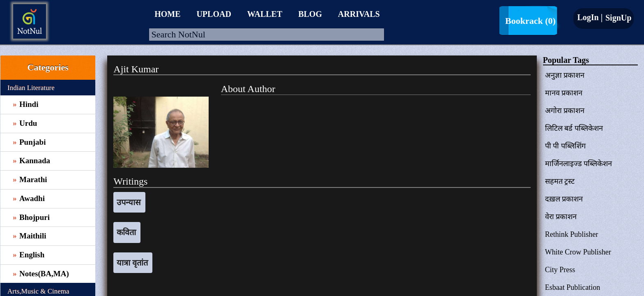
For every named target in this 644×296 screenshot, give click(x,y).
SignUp (617, 18)
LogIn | (590, 17)
